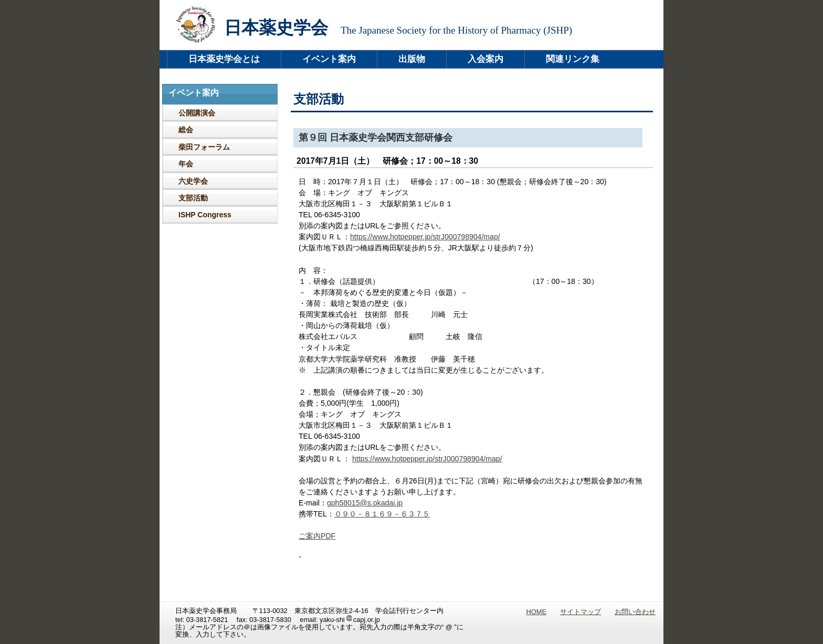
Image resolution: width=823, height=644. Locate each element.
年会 (186, 164)
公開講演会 (197, 113)
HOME (536, 612)
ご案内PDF (317, 536)
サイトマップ (581, 612)
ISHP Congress (205, 215)
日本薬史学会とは (224, 59)
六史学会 (193, 181)
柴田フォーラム (204, 147)
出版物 (412, 59)
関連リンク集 (573, 59)
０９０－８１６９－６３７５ (382, 514)
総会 (186, 130)
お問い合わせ (635, 612)
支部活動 (193, 198)
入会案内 (486, 59)
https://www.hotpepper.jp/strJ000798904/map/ (425, 237)
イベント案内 (329, 59)
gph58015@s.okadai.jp (365, 503)
